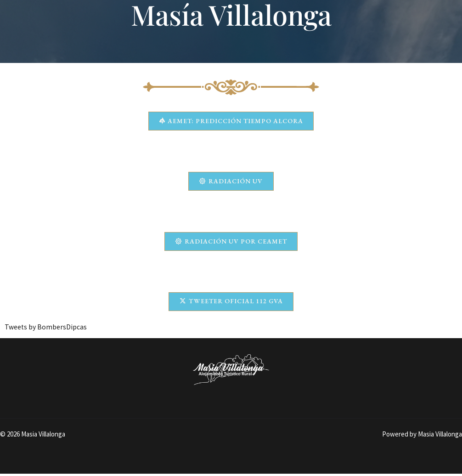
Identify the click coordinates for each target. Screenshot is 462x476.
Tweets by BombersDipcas (46, 329)
